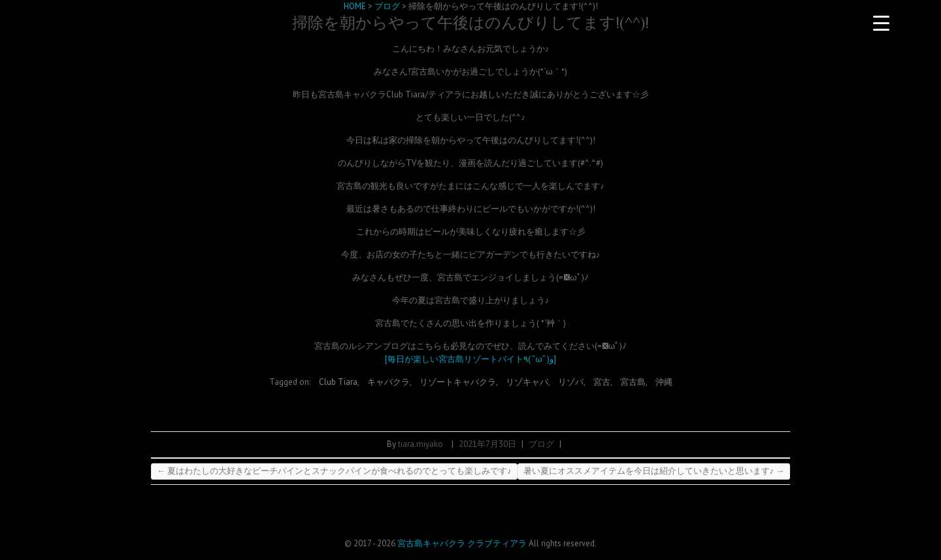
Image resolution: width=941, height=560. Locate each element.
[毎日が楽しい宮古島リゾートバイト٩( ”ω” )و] (470, 359)
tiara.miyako (421, 444)
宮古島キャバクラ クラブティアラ (462, 543)
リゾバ (571, 382)
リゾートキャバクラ (458, 382)
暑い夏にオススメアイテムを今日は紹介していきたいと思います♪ (654, 471)
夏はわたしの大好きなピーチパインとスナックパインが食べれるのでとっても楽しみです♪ (334, 471)
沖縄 (664, 382)
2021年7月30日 (487, 444)
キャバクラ (388, 382)
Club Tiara (338, 382)
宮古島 (633, 382)
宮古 (602, 382)
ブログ (541, 444)
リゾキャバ (527, 382)
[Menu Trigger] (881, 23)
